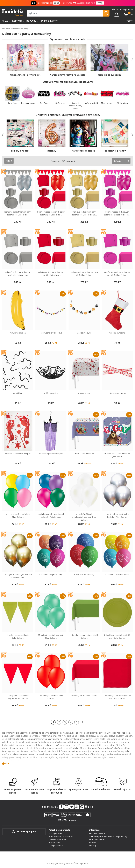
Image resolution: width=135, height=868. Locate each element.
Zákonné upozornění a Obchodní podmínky (108, 836)
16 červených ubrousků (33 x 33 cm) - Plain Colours (117, 697)
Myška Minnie (123, 103)
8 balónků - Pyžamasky (84, 575)
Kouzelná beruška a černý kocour (75, 106)
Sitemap (93, 845)
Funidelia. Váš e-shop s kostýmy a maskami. (13, 13)
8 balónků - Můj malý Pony (51, 575)
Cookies (93, 843)
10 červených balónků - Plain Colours (51, 697)
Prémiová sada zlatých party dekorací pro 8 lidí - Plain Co (84, 213)
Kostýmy (17, 21)
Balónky (52, 151)
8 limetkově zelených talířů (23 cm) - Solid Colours (117, 636)
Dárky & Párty (49, 21)
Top (129, 21)
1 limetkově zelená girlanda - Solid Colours (18, 636)
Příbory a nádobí (20, 151)
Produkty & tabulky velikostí (61, 836)
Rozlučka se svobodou (109, 75)
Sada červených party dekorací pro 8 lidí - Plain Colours (51, 274)
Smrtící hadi (18, 393)
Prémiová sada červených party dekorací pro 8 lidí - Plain (51, 213)
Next (132, 59)
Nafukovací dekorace (83, 151)
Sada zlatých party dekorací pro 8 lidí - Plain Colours (84, 274)
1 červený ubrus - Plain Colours (84, 696)
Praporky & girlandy (115, 151)
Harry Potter (12, 103)
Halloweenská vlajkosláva (51, 333)
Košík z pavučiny (51, 393)
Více (7, 763)
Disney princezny (28, 103)
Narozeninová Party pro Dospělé (67, 75)
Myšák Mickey (107, 103)
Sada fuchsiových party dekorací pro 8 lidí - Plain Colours (117, 274)
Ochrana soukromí (97, 839)
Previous (3, 59)
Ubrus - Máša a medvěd (84, 454)
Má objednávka (55, 833)
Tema (5, 21)
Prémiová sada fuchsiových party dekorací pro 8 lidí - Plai (117, 213)
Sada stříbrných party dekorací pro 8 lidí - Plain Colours (18, 274)
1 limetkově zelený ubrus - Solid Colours (84, 636)
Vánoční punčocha (117, 333)
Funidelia (6, 29)
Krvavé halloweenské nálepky (18, 454)
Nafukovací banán (18, 333)
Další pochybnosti (56, 845)
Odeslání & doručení (57, 839)
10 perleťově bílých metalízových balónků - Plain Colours (84, 517)
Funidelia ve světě (97, 833)
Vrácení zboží (54, 843)
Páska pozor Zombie (117, 393)
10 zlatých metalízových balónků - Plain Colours (18, 576)
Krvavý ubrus (84, 393)
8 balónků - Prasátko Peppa (117, 575)
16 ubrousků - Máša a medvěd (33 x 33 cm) (117, 455)
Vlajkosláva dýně (84, 333)
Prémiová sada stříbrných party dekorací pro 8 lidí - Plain (18, 213)
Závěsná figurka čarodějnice (51, 454)
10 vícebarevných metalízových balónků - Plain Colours (51, 516)
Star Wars (44, 103)
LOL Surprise (60, 103)
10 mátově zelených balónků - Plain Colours (51, 636)
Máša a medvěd (91, 103)
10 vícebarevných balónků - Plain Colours (18, 516)
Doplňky (31, 21)
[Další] (82, 722)
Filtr (8, 161)
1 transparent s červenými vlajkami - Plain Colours (18, 697)
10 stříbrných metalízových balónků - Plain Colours (117, 516)
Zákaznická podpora (24, 832)
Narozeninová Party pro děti (26, 75)
